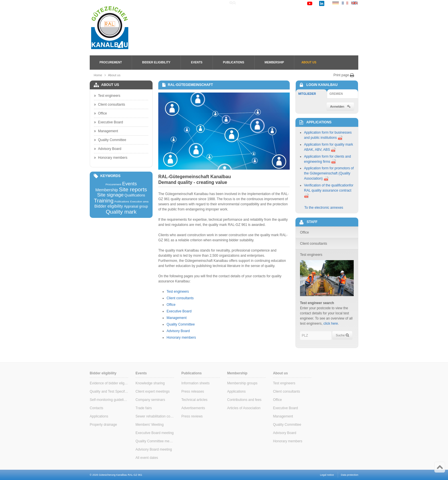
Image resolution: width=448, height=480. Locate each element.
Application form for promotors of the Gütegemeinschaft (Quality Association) (329, 173)
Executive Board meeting (154, 433)
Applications (99, 416)
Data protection (350, 475)
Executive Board (179, 311)
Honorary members (181, 338)
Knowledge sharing (150, 383)
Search (263, 3)
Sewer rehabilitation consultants (155, 416)
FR (345, 3)
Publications (233, 62)
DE (336, 3)
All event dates (147, 458)
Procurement (111, 62)
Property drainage (103, 425)
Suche (342, 335)
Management (177, 318)
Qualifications (135, 195)
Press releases (193, 391)
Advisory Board (178, 331)
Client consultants (180, 298)
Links (279, 3)
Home (246, 3)
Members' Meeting (149, 425)
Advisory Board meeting (154, 449)
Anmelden (340, 107)
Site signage (110, 195)
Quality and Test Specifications (109, 391)
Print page (344, 75)
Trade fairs (144, 408)
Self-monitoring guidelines (109, 400)
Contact (296, 3)
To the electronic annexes (324, 208)
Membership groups (242, 383)
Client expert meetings (152, 391)
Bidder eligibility (156, 62)
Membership (274, 62)
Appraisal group (136, 206)
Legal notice (327, 475)
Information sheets (196, 383)
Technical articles (194, 400)
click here (331, 324)
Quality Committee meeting (155, 441)
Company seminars (150, 400)
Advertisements (193, 408)
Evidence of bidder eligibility (109, 383)
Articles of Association (244, 408)
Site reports (133, 189)
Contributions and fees (244, 400)
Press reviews (192, 416)
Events (197, 62)
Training (104, 201)
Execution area (139, 202)
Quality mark (121, 212)
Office (171, 305)
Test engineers (178, 292)
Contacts (96, 408)
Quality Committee (181, 324)
